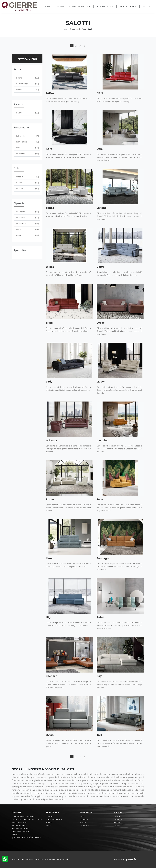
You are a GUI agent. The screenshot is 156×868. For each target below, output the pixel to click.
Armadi (83, 822)
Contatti (147, 6)
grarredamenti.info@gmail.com (27, 837)
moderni (27, 188)
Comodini (84, 819)
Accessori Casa (105, 6)
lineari (27, 229)
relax (27, 235)
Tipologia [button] (19, 203)
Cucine (60, 6)
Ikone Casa (27, 90)
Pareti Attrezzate (54, 819)
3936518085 (23, 831)
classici (27, 177)
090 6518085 (22, 828)
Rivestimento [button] (21, 127)
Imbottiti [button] (19, 104)
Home (65, 29)
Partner (117, 822)
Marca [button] (17, 69)
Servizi (117, 816)
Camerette (85, 825)
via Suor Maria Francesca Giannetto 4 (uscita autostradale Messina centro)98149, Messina (27, 821)
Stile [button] (17, 168)
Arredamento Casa (80, 6)
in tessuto (27, 154)
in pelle (27, 148)
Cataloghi (118, 819)
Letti (82, 816)
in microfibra (27, 142)
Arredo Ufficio (128, 6)
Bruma (27, 78)
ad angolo (27, 212)
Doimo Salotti (27, 84)
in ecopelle (27, 136)
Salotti (90, 29)
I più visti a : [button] (21, 250)
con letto (27, 218)
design (27, 183)
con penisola (27, 223)
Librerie (49, 816)
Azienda (47, 6)
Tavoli (49, 825)
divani (27, 113)
